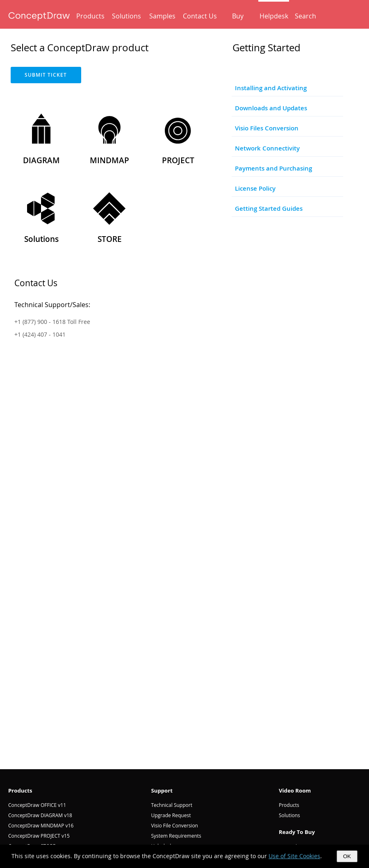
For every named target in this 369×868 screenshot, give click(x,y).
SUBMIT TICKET (46, 75)
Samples (162, 16)
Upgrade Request (171, 815)
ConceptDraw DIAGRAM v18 (40, 815)
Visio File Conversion (174, 826)
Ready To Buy (297, 832)
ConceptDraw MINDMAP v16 (41, 826)
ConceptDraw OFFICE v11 (37, 805)
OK (347, 856)
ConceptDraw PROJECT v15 (39, 836)
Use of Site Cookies (294, 856)
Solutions (126, 16)
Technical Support (171, 805)
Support (162, 791)
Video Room (295, 791)
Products (90, 16)
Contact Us (200, 16)
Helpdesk (274, 16)
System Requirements (176, 836)
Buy (238, 16)
